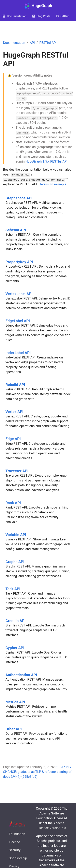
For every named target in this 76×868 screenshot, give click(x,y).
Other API (14, 729)
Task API (13, 589)
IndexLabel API (18, 353)
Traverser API (17, 471)
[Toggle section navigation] (8, 29)
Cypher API (15, 648)
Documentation (14, 43)
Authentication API (21, 675)
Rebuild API (15, 385)
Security (15, 850)
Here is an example (52, 184)
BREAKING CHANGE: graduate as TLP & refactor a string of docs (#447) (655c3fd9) (37, 772)
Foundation (17, 834)
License (14, 842)
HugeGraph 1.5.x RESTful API (46, 161)
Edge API (13, 439)
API (32, 43)
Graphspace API (19, 198)
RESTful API (48, 43)
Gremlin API (16, 621)
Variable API (16, 535)
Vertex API (14, 412)
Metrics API (15, 702)
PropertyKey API (19, 262)
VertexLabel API (19, 294)
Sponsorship (18, 858)
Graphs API (15, 562)
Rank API (13, 503)
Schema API (16, 230)
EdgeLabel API (18, 321)
